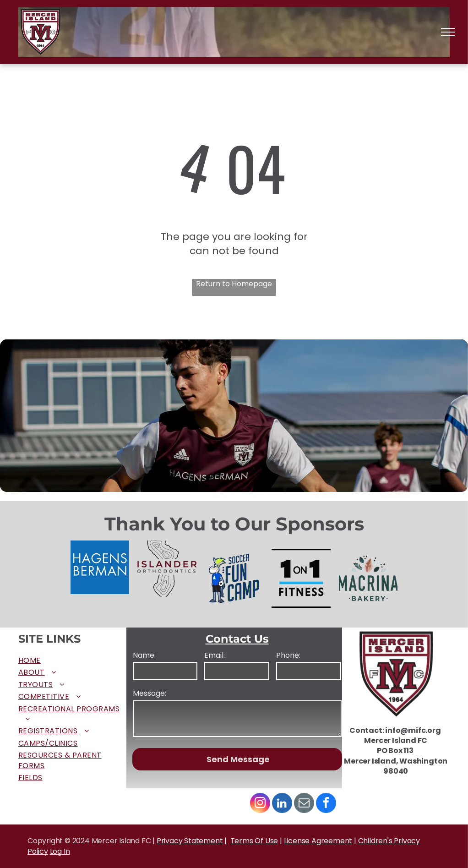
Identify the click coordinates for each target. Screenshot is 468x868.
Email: (215, 655)
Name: (144, 655)
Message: (150, 693)
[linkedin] (282, 804)
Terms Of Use (254, 841)
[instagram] (260, 804)
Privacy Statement (190, 841)
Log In (60, 851)
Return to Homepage (234, 284)
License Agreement (318, 841)
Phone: (288, 655)
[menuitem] (72, 661)
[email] (304, 804)
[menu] (448, 32)
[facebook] (326, 804)
